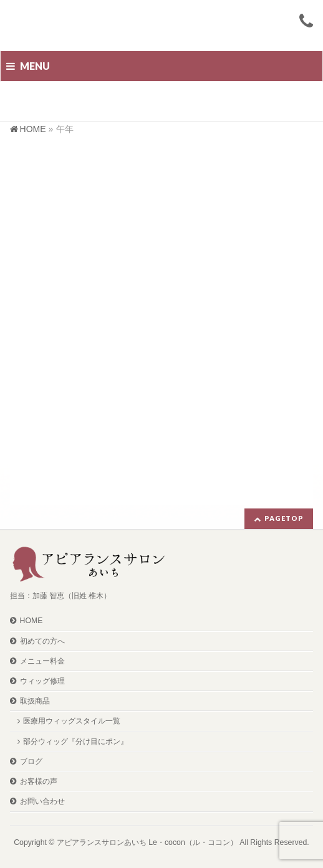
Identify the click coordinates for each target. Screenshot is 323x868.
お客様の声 (39, 781)
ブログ (31, 761)
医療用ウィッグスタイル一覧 (72, 721)
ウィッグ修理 (42, 681)
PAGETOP (284, 518)
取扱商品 (35, 701)
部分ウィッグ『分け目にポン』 (75, 742)
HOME (31, 621)
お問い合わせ (42, 801)
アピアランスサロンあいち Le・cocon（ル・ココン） (147, 842)
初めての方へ (42, 641)
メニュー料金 (42, 661)
